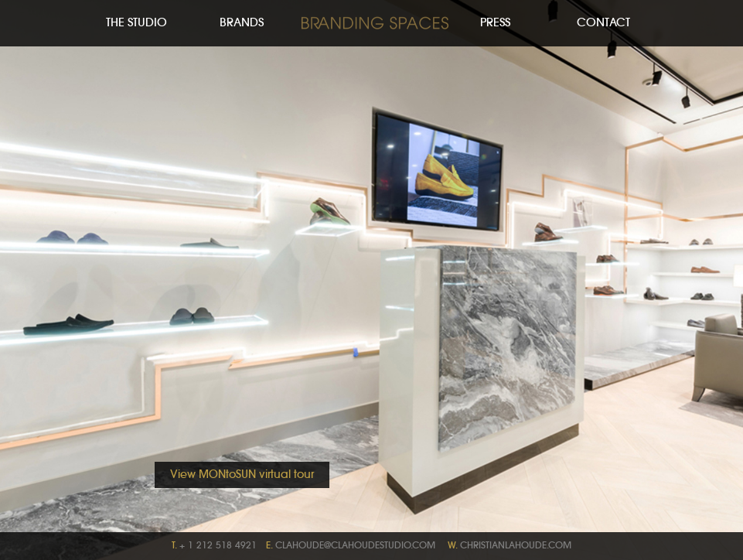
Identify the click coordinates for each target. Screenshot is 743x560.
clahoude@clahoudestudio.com (355, 546)
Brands (242, 23)
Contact (603, 23)
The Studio (136, 23)
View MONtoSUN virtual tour (242, 475)
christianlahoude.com (516, 546)
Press (495, 23)
